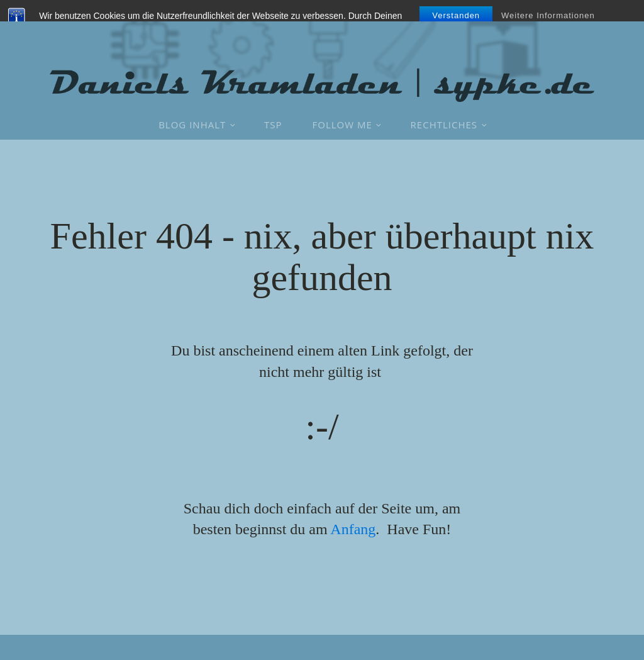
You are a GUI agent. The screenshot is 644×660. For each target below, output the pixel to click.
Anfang (353, 529)
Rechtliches (444, 125)
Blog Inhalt (192, 125)
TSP (273, 125)
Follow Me (342, 125)
